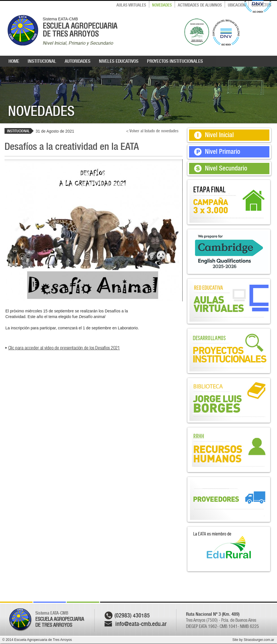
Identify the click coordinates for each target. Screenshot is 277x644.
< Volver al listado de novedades (152, 131)
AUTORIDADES (78, 61)
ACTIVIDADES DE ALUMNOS (200, 5)
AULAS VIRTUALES (131, 5)
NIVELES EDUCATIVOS (119, 61)
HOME (14, 61)
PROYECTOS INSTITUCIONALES (175, 61)
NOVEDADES (162, 5)
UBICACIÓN (237, 5)
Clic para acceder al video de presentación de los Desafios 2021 (64, 348)
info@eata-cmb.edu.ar (141, 624)
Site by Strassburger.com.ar (253, 640)
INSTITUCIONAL (42, 61)
